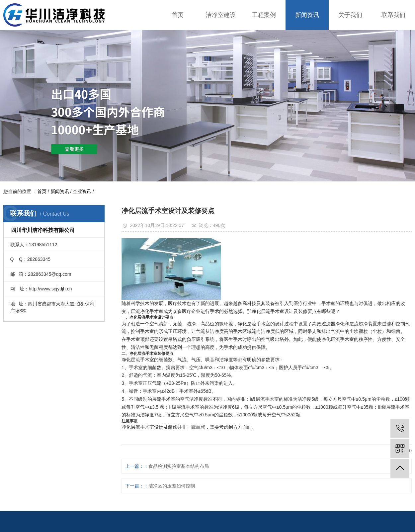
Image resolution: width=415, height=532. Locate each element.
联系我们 (393, 15)
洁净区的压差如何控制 (172, 486)
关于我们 (350, 15)
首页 (178, 15)
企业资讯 (82, 191)
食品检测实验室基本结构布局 (179, 466)
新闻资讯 (307, 15)
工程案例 (264, 15)
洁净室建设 (221, 15)
